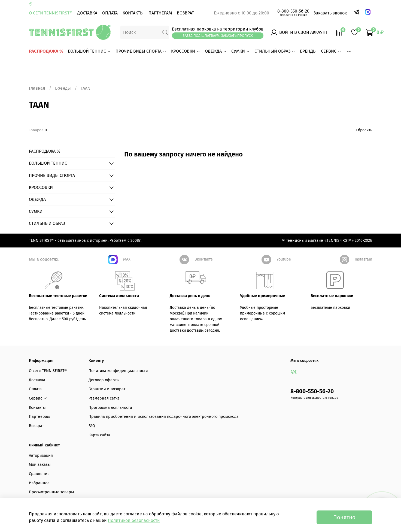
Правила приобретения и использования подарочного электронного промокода (164, 417)
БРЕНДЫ (308, 51)
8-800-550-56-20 (293, 11)
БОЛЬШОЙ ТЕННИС (89, 51)
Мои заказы (40, 465)
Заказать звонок (330, 13)
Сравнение (39, 474)
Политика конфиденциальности (118, 371)
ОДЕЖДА (216, 51)
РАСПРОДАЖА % (46, 51)
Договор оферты (104, 380)
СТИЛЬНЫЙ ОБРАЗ (275, 51)
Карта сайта (99, 435)
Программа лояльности (110, 408)
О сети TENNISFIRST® (51, 13)
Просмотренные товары (51, 492)
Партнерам (160, 13)
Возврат (185, 13)
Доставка (87, 13)
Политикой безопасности (134, 520)
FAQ (92, 426)
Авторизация (41, 456)
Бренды (63, 88)
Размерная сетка (104, 398)
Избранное (39, 483)
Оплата (110, 13)
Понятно (344, 517)
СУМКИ (241, 51)
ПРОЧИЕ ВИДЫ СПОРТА (141, 51)
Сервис (331, 51)
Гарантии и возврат (107, 389)
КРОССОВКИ (186, 51)
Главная (37, 88)
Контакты (133, 13)
